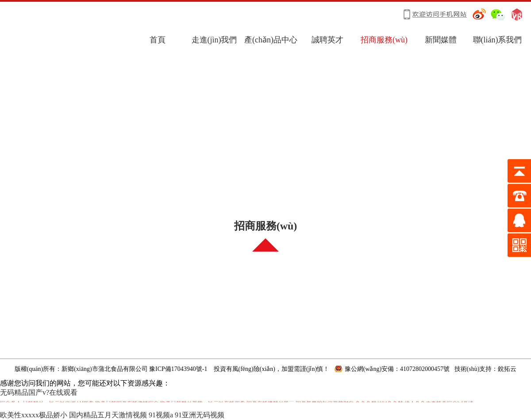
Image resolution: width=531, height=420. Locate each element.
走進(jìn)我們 (214, 40)
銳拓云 (507, 369)
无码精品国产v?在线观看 (39, 392)
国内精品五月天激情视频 (108, 415)
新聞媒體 (441, 40)
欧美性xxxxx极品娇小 (34, 415)
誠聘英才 (327, 40)
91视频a (161, 415)
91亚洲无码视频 (200, 415)
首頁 (158, 40)
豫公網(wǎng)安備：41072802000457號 (397, 369)
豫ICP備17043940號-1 (178, 369)
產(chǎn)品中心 (271, 40)
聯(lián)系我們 (498, 40)
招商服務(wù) (384, 40)
